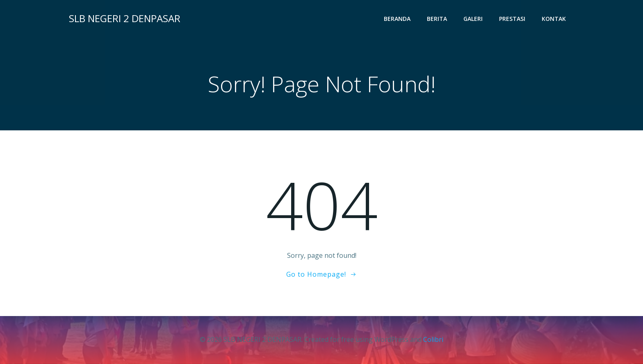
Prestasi (512, 19)
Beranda (397, 19)
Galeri (473, 19)
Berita (437, 19)
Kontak (554, 19)
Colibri (433, 339)
